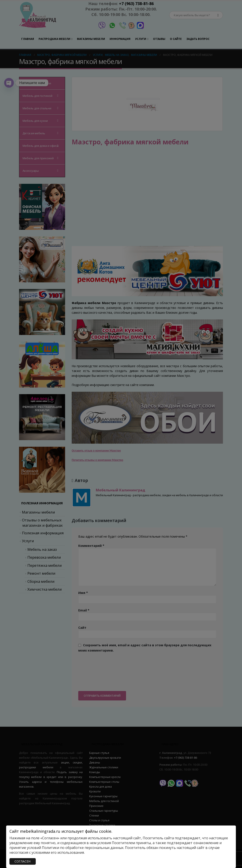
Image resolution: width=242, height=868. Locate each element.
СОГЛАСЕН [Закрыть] (22, 861)
